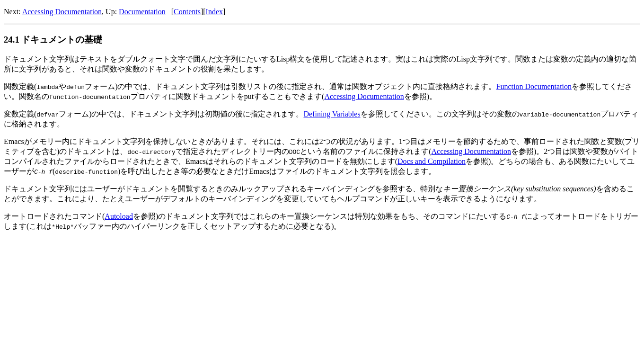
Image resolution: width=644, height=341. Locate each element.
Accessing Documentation (62, 12)
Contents (187, 12)
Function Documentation (534, 86)
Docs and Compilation (432, 161)
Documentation (142, 12)
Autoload (119, 216)
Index (214, 12)
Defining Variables (332, 114)
